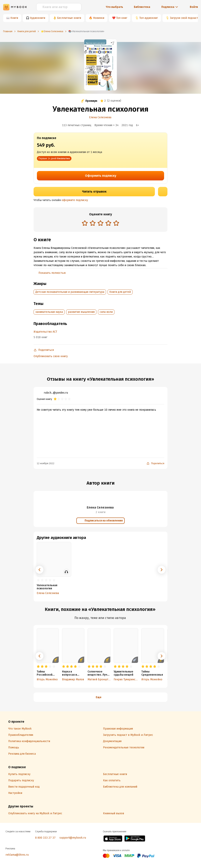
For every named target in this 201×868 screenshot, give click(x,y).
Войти (194, 7)
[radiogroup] (100, 223)
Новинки (99, 18)
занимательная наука (49, 312)
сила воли (106, 312)
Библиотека (142, 7)
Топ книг (122, 18)
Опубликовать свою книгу (51, 356)
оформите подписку (75, 200)
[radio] (85, 223)
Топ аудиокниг (149, 18)
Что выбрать (114, 7)
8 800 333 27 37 (45, 838)
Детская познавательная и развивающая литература (70, 292)
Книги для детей (120, 292)
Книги (14, 18)
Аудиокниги (38, 18)
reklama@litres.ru (17, 855)
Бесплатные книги (69, 18)
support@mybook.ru (73, 838)
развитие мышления (81, 312)
